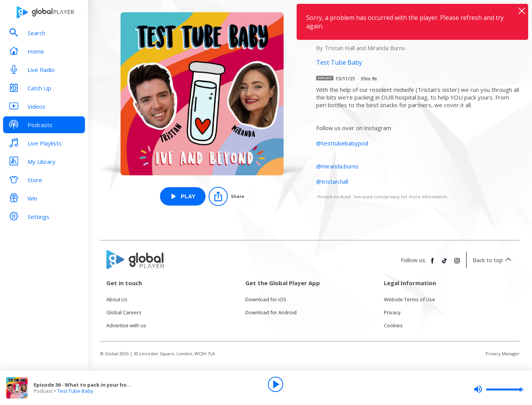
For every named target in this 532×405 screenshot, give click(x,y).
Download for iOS (266, 299)
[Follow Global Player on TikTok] (445, 264)
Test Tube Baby (75, 391)
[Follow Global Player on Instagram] (457, 264)
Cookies (393, 325)
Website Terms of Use (410, 299)
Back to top (493, 260)
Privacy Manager (503, 354)
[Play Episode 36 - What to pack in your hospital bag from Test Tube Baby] (183, 196)
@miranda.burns (337, 166)
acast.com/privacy (381, 197)
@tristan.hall (332, 181)
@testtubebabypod (342, 143)
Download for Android (271, 312)
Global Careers (124, 312)
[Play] (276, 384)
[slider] (499, 389)
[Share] (226, 196)
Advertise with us (126, 325)
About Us (117, 299)
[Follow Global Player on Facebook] (432, 264)
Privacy (392, 312)
